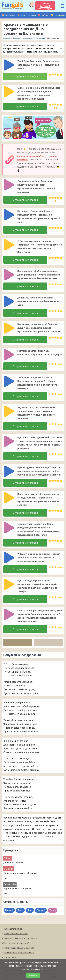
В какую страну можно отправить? (21, 938)
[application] (8, 64)
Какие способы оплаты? (16, 934)
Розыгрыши (59, 15)
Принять (33, 975)
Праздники (10, 15)
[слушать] (9, 65)
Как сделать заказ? (14, 929)
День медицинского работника (20, 873)
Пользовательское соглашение (19, 953)
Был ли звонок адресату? (17, 943)
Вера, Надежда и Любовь (17, 888)
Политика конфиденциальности (20, 948)
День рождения (28, 15)
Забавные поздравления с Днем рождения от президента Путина (45, 6)
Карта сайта (10, 957)
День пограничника (14, 862)
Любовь (45, 15)
